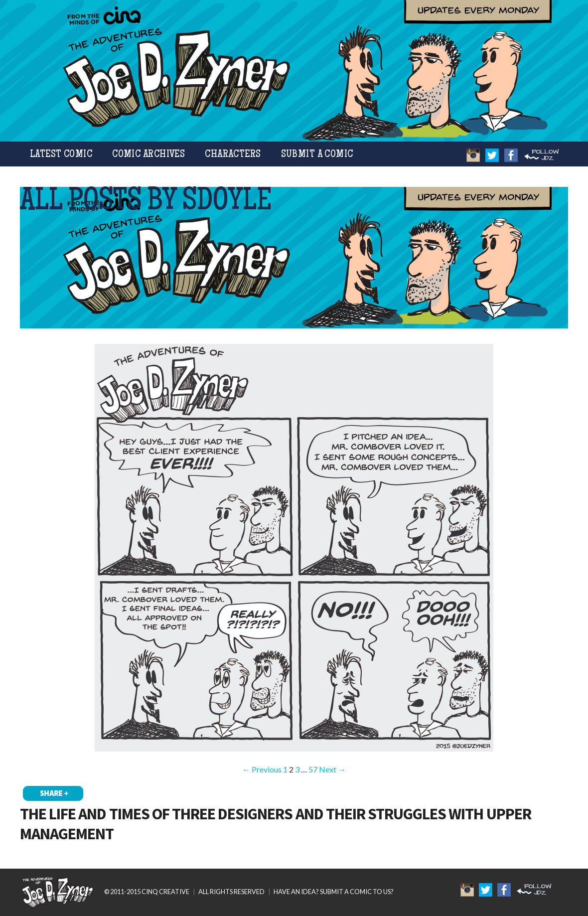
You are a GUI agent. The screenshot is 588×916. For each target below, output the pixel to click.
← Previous (262, 769)
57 (313, 769)
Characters (233, 155)
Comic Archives (148, 155)
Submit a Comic (317, 155)
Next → (332, 769)
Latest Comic (61, 155)
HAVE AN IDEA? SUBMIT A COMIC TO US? (334, 892)
